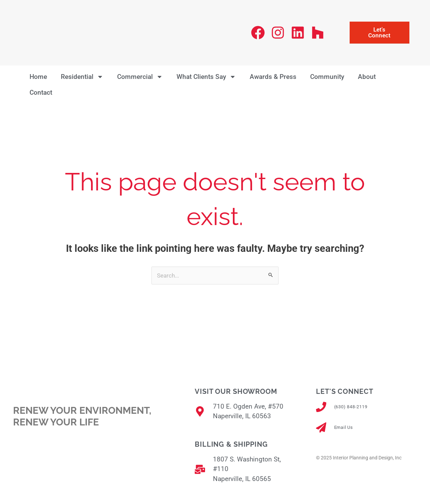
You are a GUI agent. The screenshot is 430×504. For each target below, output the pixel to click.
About (367, 77)
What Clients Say (206, 77)
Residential (82, 77)
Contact (41, 92)
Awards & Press (273, 77)
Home (38, 77)
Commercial (140, 77)
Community (327, 77)
